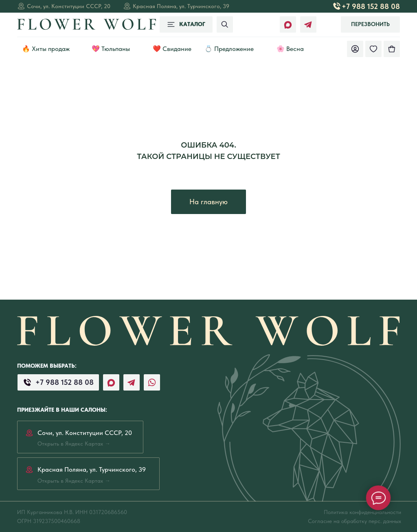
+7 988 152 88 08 (371, 6)
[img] (392, 49)
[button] (370, 24)
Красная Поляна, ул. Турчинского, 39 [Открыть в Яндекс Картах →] (181, 6)
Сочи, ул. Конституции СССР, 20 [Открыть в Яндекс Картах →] (69, 6)
